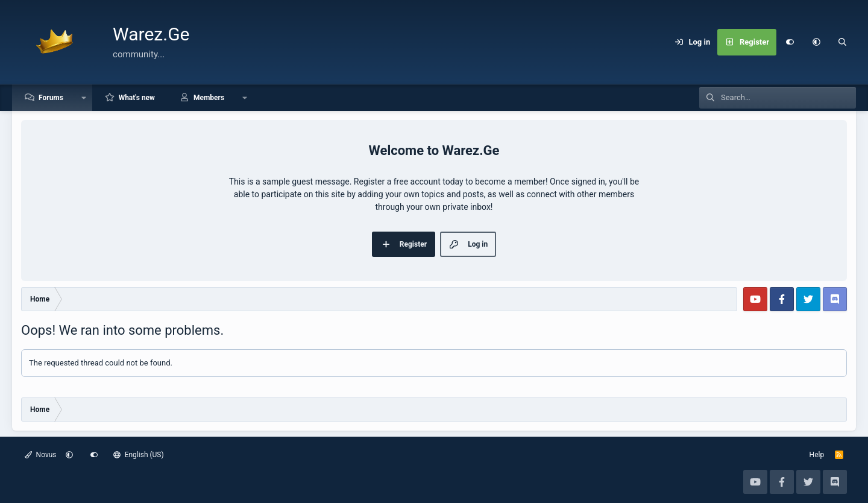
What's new (137, 98)
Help (817, 455)
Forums (51, 98)
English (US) (139, 455)
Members (209, 98)
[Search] (843, 42)
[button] (816, 42)
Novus (41, 455)
